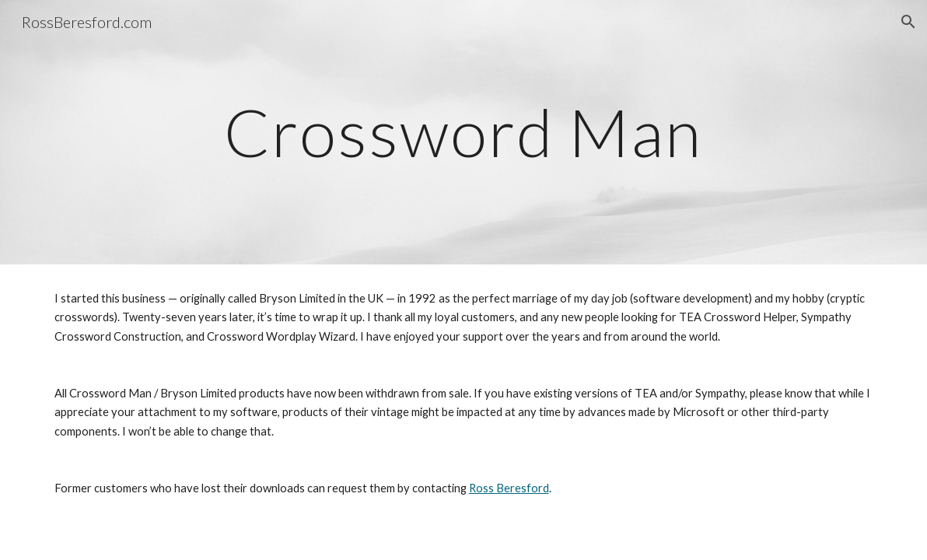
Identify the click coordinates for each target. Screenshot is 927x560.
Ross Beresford (509, 488)
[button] (908, 22)
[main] (463, 132)
